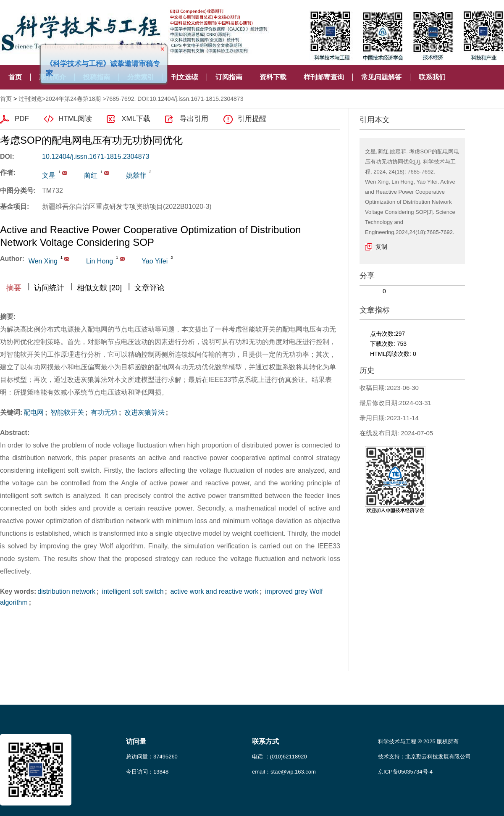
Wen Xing (43, 261)
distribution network (66, 591)
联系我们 (432, 77)
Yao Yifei (155, 261)
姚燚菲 (136, 175)
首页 (15, 77)
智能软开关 (66, 412)
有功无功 (103, 412)
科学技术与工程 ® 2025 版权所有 (418, 741)
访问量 (136, 741)
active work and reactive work (213, 591)
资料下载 (273, 77)
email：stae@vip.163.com (284, 772)
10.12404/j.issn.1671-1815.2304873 (96, 157)
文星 (49, 175)
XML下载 (136, 119)
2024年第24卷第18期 (73, 99)
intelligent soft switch (132, 591)
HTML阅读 (75, 119)
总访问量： (152, 757)
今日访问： (147, 772)
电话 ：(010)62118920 (280, 757)
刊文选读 (185, 77)
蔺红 (91, 175)
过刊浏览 (30, 99)
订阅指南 (229, 77)
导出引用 (194, 119)
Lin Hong (100, 261)
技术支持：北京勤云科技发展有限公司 (424, 757)
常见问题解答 (381, 77)
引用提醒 (252, 119)
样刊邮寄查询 (324, 77)
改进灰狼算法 (143, 412)
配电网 (34, 412)
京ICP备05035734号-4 (405, 772)
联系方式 (265, 741)
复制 (381, 247)
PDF (22, 119)
